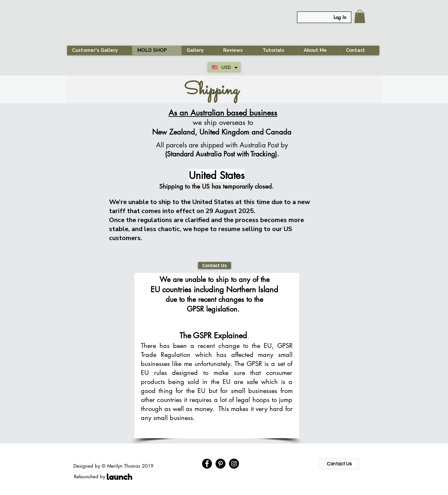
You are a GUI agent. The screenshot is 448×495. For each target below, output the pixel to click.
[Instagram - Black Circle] (234, 464)
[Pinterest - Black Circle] (220, 464)
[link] (360, 16)
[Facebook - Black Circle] (207, 464)
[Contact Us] (215, 265)
